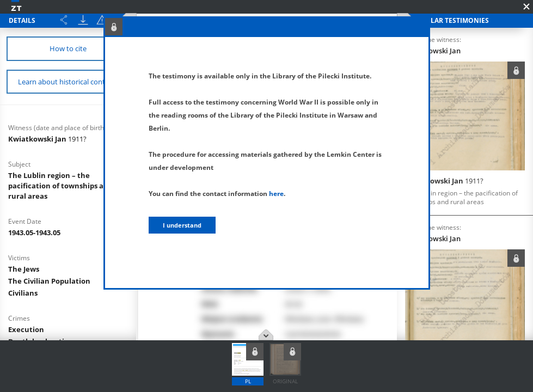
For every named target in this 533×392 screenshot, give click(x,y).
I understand (182, 225)
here (276, 194)
